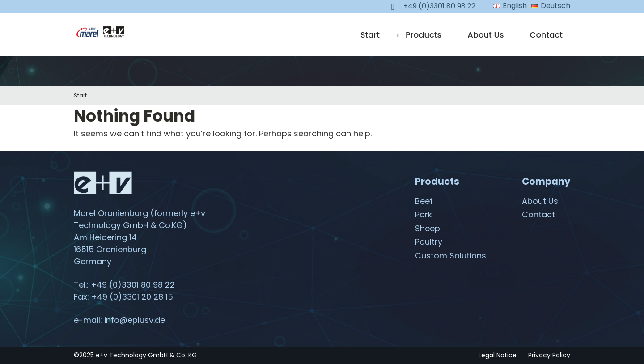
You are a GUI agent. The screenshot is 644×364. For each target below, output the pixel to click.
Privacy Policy (549, 355)
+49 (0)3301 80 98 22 (133, 285)
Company (546, 181)
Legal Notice (498, 355)
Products (424, 35)
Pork (424, 214)
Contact (546, 35)
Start (370, 35)
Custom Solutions (451, 256)
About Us (485, 35)
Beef (424, 201)
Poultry (429, 242)
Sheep (428, 228)
